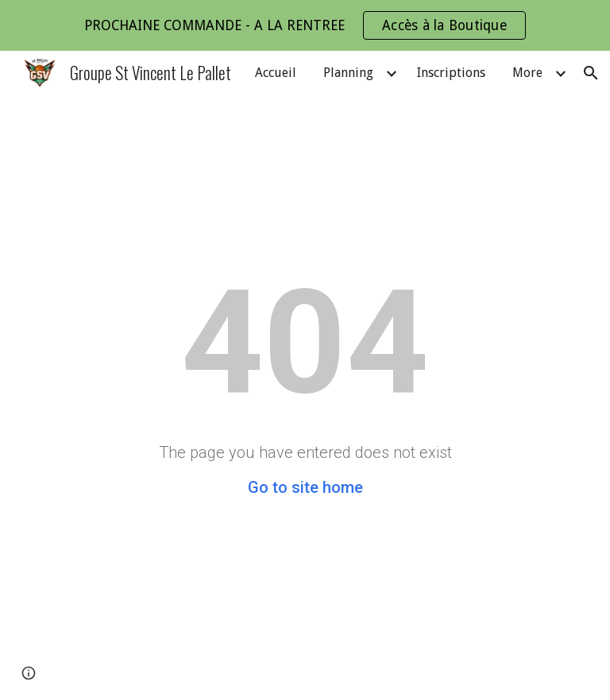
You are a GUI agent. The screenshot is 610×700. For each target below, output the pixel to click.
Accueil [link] (276, 73)
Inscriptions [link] (451, 73)
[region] (305, 25)
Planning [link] (348, 73)
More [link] (527, 73)
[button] (591, 73)
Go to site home (305, 487)
